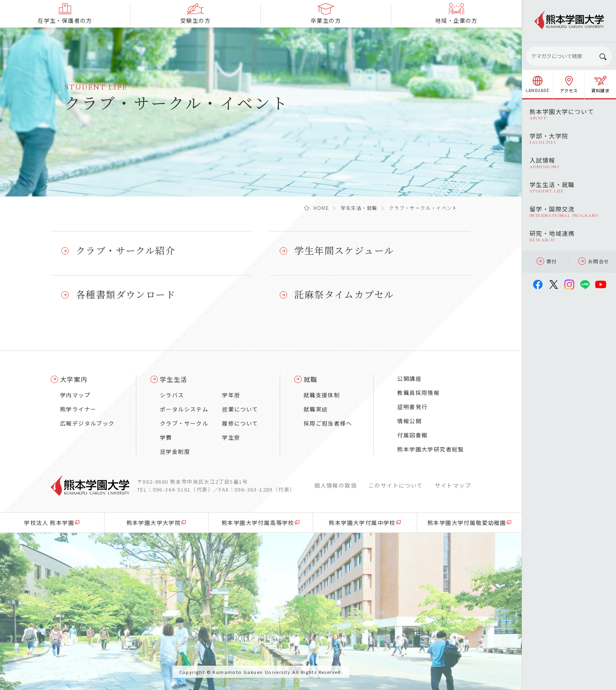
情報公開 (409, 421)
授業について (240, 409)
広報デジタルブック (87, 423)
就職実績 (316, 409)
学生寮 (231, 437)
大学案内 (74, 379)
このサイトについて (396, 485)
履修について (240, 423)
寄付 (547, 261)
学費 (166, 437)
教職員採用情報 (418, 393)
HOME (321, 208)
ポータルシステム (184, 409)
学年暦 (231, 395)
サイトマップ (453, 485)
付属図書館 (412, 435)
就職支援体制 (322, 395)
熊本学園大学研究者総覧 (430, 449)
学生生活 (174, 379)
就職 (311, 379)
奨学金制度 (175, 451)
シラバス (172, 395)
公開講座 (409, 378)
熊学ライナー (78, 409)
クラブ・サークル (184, 423)
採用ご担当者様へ (328, 423)
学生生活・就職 (359, 208)
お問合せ (594, 261)
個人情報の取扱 (335, 485)
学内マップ (75, 395)
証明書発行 (412, 407)
